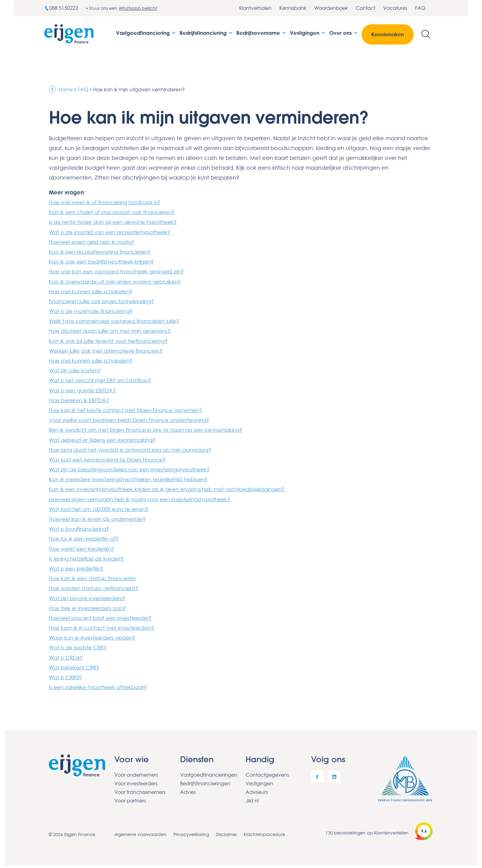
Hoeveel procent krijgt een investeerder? (104, 615)
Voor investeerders (136, 780)
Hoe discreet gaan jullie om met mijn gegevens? (114, 330)
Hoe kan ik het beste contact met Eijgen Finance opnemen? (131, 409)
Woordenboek (331, 8)
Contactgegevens (267, 772)
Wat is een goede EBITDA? (84, 389)
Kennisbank (293, 8)
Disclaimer (227, 831)
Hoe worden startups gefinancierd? (96, 586)
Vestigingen (308, 33)
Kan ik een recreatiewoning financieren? (104, 251)
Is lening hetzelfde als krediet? (89, 556)
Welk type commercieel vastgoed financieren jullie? (119, 320)
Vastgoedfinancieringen (208, 772)
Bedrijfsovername (262, 33)
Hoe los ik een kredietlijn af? (86, 537)
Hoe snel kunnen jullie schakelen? (94, 291)
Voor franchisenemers (140, 789)
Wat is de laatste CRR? (79, 645)
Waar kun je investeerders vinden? (95, 635)
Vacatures (395, 8)
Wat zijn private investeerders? (89, 596)
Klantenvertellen (391, 830)
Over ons (344, 33)
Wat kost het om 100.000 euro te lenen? (102, 507)
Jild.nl (252, 798)
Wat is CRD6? (67, 655)
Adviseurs (257, 789)
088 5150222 (62, 8)
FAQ (420, 8)
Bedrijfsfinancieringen (205, 780)
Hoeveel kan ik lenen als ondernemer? (101, 517)
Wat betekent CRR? (75, 664)
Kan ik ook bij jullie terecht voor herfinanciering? (113, 340)
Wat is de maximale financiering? (94, 310)
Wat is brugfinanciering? (81, 527)
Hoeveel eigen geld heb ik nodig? (95, 241)
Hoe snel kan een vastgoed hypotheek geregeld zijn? (121, 271)
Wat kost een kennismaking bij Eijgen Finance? (112, 458)
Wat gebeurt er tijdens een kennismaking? (105, 438)
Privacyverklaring (192, 831)
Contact (365, 8)
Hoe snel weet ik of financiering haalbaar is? (108, 202)
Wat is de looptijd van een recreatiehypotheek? (113, 232)
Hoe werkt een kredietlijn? (84, 546)
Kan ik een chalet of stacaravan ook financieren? (116, 212)
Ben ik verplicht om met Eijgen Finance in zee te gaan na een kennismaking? (153, 428)
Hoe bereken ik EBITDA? (81, 399)
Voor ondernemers (136, 772)
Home (66, 89)
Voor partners (130, 798)
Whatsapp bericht (139, 8)
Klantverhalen (255, 8)
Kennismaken (388, 34)
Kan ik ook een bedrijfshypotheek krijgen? (105, 261)
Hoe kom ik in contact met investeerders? (105, 625)
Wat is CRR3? (66, 674)
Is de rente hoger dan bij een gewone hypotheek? (117, 222)
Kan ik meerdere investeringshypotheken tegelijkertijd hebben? (134, 478)
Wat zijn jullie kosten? (77, 369)
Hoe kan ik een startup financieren (95, 576)
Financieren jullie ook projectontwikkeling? (106, 300)
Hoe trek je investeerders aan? (90, 605)
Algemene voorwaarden (140, 831)
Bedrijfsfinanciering (206, 33)
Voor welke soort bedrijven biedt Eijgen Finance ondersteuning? (135, 418)
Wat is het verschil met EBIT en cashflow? (103, 379)
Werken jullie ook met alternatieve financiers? (110, 350)
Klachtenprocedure (266, 831)
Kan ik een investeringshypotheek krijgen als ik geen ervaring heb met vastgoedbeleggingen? (175, 487)
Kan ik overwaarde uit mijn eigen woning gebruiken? (120, 281)
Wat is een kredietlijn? (78, 566)
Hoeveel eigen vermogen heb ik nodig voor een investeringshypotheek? (147, 497)
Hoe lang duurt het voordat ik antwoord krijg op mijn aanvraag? (134, 448)
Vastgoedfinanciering (146, 33)
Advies (188, 789)
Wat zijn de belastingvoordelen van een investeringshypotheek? (135, 468)
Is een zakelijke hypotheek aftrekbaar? (101, 684)
